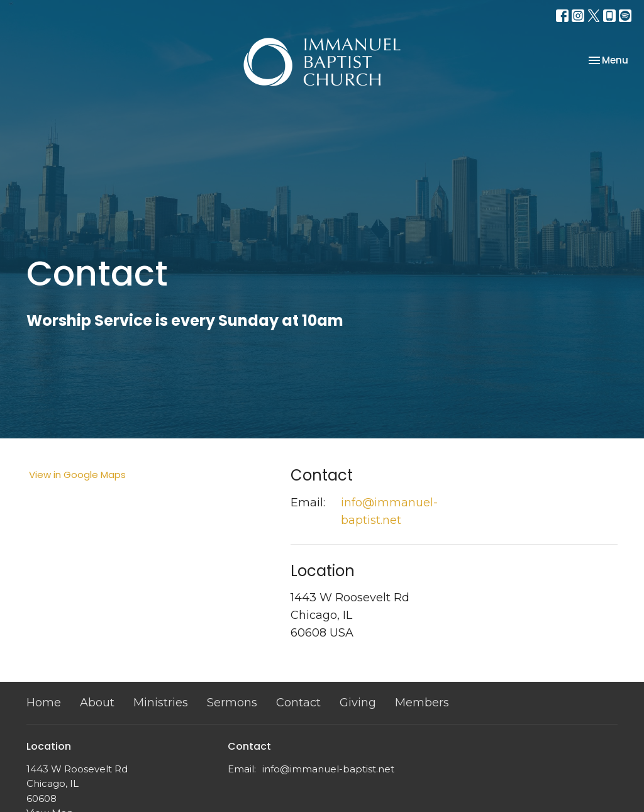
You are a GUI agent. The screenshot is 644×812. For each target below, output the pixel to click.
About (97, 703)
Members (422, 703)
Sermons (232, 703)
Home (44, 703)
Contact (298, 703)
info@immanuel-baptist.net (389, 511)
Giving (358, 703)
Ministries (161, 703)
